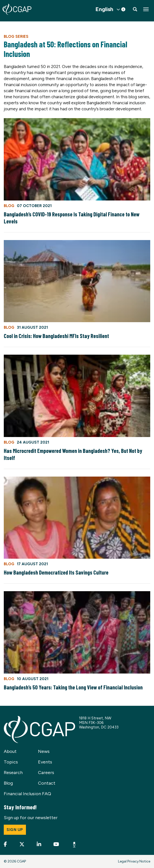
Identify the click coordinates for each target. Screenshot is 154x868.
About (10, 751)
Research (13, 773)
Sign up (15, 830)
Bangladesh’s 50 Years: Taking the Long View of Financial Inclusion (73, 687)
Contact (47, 783)
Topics (11, 762)
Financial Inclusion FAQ (27, 794)
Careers (46, 773)
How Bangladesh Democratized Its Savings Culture (56, 572)
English (104, 9)
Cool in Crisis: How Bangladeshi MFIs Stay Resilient (56, 336)
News (44, 751)
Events (45, 762)
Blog (8, 783)
